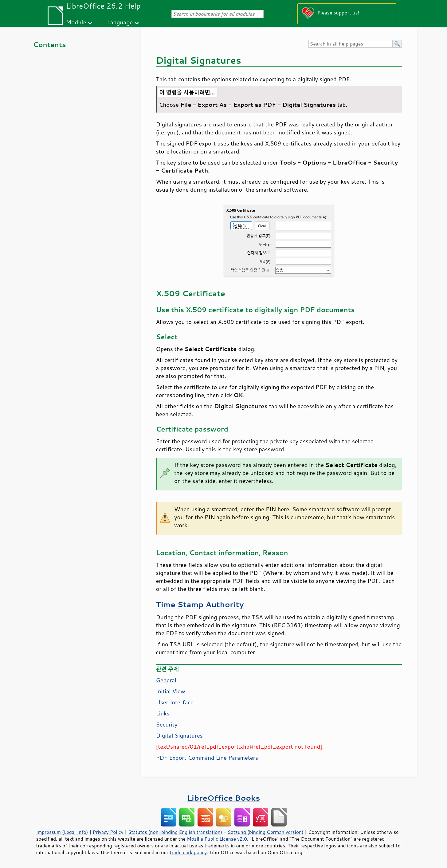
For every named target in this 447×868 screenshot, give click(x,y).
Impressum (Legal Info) (62, 832)
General (166, 680)
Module (76, 22)
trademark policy (188, 852)
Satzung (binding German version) (266, 832)
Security (167, 724)
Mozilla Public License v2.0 (217, 839)
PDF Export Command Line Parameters (207, 758)
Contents (50, 44)
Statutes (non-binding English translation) (175, 832)
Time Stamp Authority (200, 604)
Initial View (171, 691)
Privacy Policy (108, 832)
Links (163, 713)
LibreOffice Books (224, 798)
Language (120, 22)
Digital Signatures (179, 735)
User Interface (175, 702)
